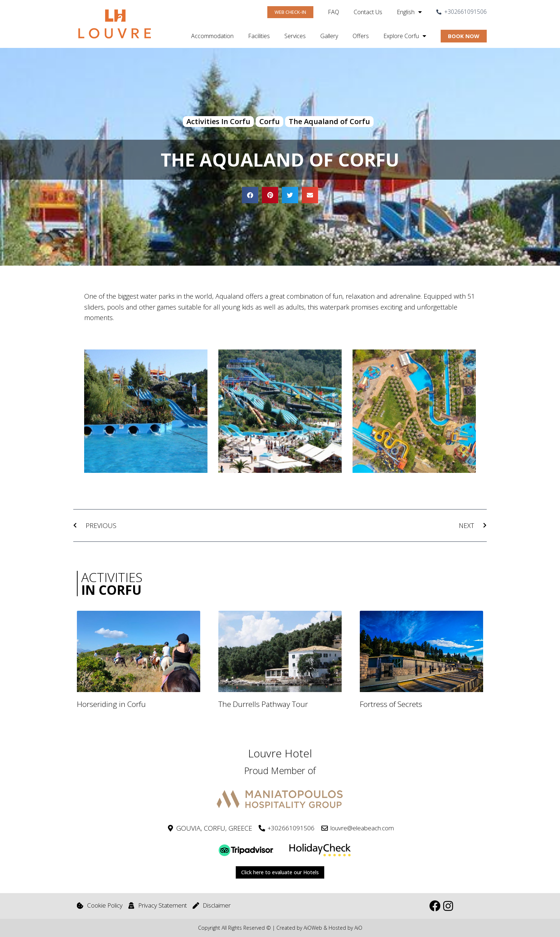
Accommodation (212, 36)
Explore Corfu (405, 36)
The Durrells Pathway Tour (263, 705)
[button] (250, 195)
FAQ (333, 12)
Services (295, 36)
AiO (358, 928)
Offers (361, 36)
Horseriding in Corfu (111, 705)
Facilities (259, 36)
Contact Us (368, 12)
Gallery (329, 36)
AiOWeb (313, 928)
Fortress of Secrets (391, 705)
